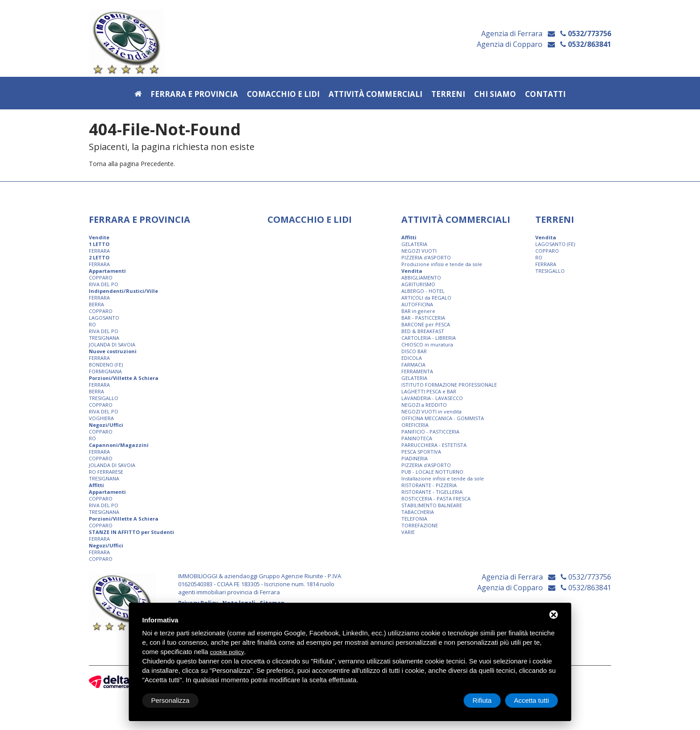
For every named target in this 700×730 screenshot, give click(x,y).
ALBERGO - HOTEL (423, 291)
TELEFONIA (414, 519)
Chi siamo (495, 95)
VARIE (408, 532)
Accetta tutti (531, 700)
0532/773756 (586, 34)
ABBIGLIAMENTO (421, 277)
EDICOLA (412, 358)
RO (92, 324)
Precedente (157, 164)
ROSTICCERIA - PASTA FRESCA (436, 498)
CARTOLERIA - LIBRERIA (429, 338)
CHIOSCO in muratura (427, 344)
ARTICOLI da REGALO (426, 298)
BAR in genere (418, 311)
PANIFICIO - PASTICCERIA (430, 432)
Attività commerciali (375, 95)
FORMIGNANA (105, 371)
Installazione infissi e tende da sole (443, 478)
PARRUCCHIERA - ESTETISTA (434, 445)
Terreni (448, 95)
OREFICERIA (415, 425)
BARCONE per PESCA (426, 324)
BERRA (96, 304)
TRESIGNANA (104, 338)
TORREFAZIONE (420, 525)
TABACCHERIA (418, 512)
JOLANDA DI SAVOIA (112, 344)
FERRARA (99, 251)
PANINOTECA (417, 438)
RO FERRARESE (106, 472)
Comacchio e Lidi (283, 95)
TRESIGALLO (104, 398)
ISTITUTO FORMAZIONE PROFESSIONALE (449, 385)
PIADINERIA (415, 458)
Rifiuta (482, 700)
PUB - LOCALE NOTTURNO (432, 472)
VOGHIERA (101, 418)
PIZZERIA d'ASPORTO (426, 257)
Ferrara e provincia (194, 95)
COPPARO (101, 277)
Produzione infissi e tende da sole (442, 264)
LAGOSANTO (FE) (555, 244)
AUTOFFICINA (417, 304)
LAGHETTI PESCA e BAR (429, 391)
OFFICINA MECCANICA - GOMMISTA (443, 418)
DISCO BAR (414, 351)
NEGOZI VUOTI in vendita (431, 411)
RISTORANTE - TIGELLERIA (432, 492)
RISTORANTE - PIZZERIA (429, 485)
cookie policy (227, 652)
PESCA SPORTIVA (421, 452)
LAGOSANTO (104, 318)
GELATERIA (414, 244)
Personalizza (171, 700)
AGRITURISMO (418, 284)
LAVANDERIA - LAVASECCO (432, 398)
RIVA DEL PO (104, 284)
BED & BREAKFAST (423, 331)
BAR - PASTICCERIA (423, 318)
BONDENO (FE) (106, 365)
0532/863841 (586, 45)
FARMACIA (413, 365)
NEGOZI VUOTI (419, 251)
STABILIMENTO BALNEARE (432, 505)
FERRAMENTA (417, 371)
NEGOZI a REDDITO (424, 405)
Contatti (545, 95)
